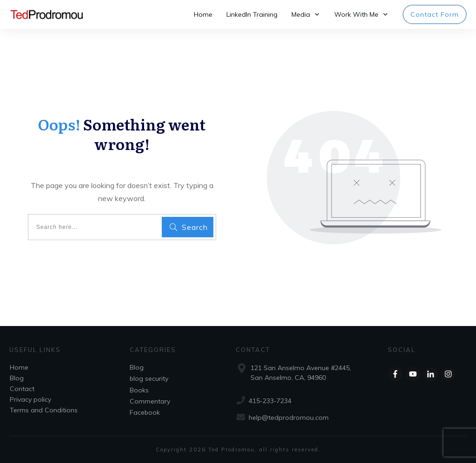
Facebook (145, 412)
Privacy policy (30, 399)
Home (19, 367)
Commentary (150, 401)
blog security (149, 378)
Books (139, 390)
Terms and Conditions (44, 410)
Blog (17, 378)
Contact (22, 389)
